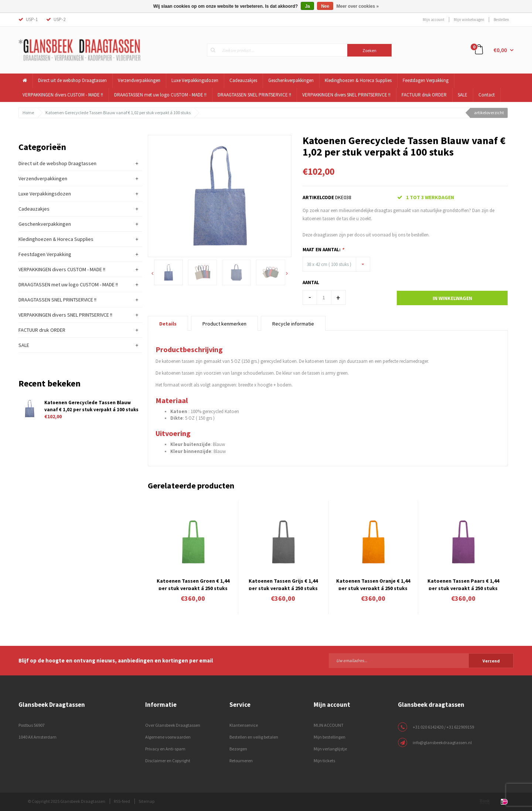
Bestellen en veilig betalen (254, 737)
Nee (325, 6)
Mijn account (434, 20)
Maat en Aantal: (323, 250)
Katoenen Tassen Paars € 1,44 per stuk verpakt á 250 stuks (463, 584)
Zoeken (369, 50)
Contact (487, 95)
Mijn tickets (324, 761)
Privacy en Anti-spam (165, 749)
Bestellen (501, 20)
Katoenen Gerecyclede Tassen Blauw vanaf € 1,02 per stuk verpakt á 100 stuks (118, 113)
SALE (463, 95)
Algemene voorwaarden (168, 737)
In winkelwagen (452, 298)
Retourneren (241, 761)
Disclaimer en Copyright (168, 761)
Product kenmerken (224, 324)
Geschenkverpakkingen (291, 80)
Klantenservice (244, 725)
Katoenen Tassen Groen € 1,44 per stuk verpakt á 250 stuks (193, 584)
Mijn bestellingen (330, 737)
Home (28, 113)
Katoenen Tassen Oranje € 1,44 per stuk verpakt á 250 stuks (373, 584)
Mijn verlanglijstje (330, 749)
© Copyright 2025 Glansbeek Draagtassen (66, 801)
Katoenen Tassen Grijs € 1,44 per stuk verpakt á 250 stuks (283, 584)
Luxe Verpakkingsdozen (195, 80)
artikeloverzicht (489, 113)
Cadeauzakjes (243, 80)
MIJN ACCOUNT (329, 725)
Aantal (311, 282)
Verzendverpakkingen (139, 80)
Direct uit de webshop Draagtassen (72, 80)
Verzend (491, 661)
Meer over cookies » (358, 6)
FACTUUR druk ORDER (424, 95)
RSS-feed (122, 801)
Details (168, 324)
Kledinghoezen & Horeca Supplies (358, 80)
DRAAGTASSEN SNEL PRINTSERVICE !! (254, 95)
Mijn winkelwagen (469, 20)
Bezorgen (238, 749)
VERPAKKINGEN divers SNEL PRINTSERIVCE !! (346, 95)
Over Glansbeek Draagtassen (173, 725)
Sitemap (146, 801)
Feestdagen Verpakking (426, 80)
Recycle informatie (293, 324)
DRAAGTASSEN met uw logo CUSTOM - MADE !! (160, 95)
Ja (307, 6)
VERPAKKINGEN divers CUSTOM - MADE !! (63, 95)
